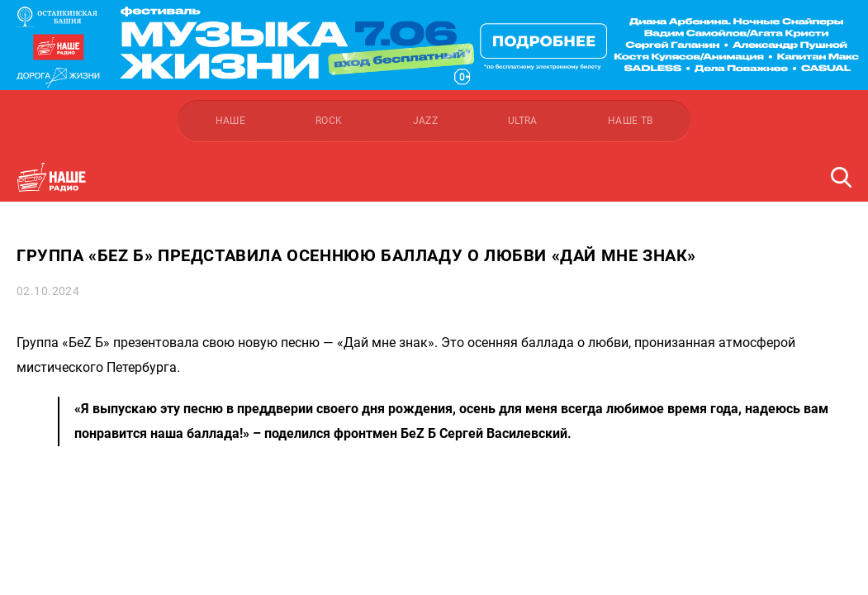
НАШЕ (230, 121)
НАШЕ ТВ (631, 121)
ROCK (329, 121)
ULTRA (523, 121)
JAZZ (425, 121)
